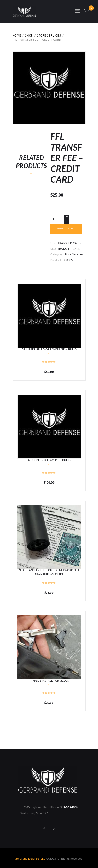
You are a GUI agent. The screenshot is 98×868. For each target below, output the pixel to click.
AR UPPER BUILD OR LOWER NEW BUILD (49, 350)
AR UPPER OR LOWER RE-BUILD (49, 460)
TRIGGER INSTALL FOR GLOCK (49, 681)
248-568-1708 (69, 808)
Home (17, 36)
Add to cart (66, 229)
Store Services (49, 36)
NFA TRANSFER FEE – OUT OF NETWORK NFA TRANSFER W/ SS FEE (49, 573)
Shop (29, 36)
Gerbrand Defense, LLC (30, 859)
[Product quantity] (60, 219)
